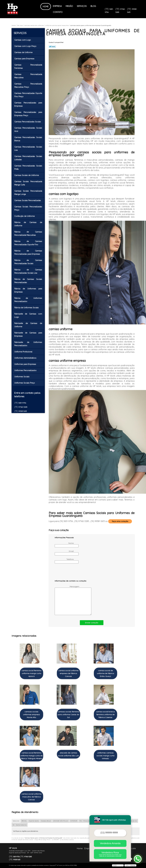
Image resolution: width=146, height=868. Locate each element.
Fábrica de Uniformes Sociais (27, 308)
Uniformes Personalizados (26, 370)
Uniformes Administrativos (26, 358)
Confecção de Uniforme (25, 216)
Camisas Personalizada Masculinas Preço (28, 85)
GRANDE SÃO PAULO (61, 821)
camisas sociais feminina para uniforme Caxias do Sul (68, 715)
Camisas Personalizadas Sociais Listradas (28, 158)
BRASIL (24, 821)
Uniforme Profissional (24, 352)
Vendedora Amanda (110, 843)
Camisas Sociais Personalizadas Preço (28, 208)
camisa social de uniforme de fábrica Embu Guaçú (105, 673)
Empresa (57, 6)
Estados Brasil (46, 821)
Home (46, 6)
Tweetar (52, 46)
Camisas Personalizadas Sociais (28, 122)
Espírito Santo (34, 821)
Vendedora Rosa (110, 854)
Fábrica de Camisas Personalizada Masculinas (28, 233)
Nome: (65, 545)
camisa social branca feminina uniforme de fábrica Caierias (105, 715)
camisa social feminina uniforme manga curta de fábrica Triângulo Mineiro (31, 756)
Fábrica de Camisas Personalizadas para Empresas (28, 252)
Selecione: (16, 821)
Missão (69, 6)
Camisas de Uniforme (24, 52)
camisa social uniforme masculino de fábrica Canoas (31, 797)
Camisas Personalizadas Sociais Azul (28, 130)
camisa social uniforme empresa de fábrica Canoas (68, 673)
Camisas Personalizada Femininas (28, 66)
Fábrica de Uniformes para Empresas (28, 290)
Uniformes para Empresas (25, 364)
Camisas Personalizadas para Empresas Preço (28, 114)
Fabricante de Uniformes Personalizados (28, 344)
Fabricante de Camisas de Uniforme (28, 325)
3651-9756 (22, 403)
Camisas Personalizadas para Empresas (28, 104)
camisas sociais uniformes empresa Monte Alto (31, 715)
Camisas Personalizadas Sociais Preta (28, 167)
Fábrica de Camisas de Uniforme (28, 224)
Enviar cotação (92, 623)
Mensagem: (67, 600)
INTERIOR (74, 821)
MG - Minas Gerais (86, 821)
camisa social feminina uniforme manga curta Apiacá (31, 673)
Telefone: (65, 561)
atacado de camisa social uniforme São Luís (68, 754)
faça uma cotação (120, 521)
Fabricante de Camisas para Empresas (28, 334)
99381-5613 (23, 411)
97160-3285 (23, 407)
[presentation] (71, 573)
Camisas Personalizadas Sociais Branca (28, 139)
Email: (65, 553)
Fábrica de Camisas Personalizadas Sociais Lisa (28, 271)
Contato (58, 12)
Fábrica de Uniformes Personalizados (28, 300)
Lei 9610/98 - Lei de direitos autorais (63, 840)
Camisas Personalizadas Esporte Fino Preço (28, 95)
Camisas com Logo (23, 40)
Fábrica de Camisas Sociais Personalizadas (28, 281)
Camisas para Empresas (25, 59)
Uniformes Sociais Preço (25, 383)
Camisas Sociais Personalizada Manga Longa (28, 193)
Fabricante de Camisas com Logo (28, 315)
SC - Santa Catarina (20, 825)
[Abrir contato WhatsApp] (138, 859)
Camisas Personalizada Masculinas (28, 76)
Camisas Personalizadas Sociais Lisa (28, 148)
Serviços (82, 6)
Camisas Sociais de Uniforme (27, 175)
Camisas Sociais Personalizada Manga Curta (28, 183)
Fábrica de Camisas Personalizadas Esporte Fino (28, 243)
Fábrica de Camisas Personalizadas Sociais (28, 262)
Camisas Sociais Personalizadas (28, 200)
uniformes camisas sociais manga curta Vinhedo (105, 756)
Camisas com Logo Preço (26, 46)
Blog (93, 6)
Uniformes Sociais (22, 377)
